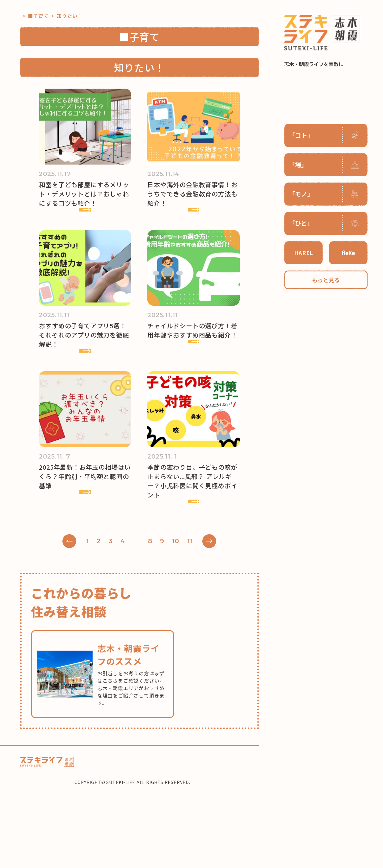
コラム (119, 830)
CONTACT (232, 842)
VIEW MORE (79, 228)
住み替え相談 (235, 830)
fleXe (348, 253)
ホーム (97, 830)
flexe (163, 830)
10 (187, 611)
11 (201, 611)
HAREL (303, 253)
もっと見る (326, 280)
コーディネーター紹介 (196, 830)
